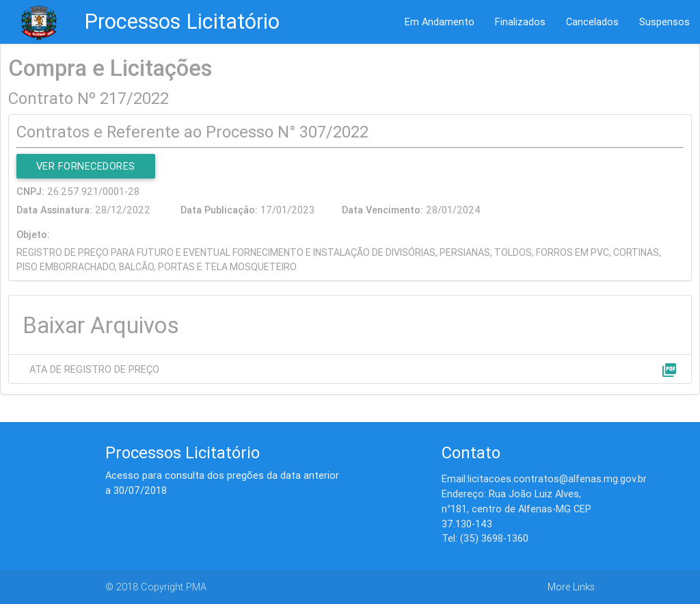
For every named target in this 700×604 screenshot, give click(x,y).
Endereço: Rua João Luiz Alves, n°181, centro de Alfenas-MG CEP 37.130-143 (516, 509)
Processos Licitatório (182, 22)
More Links (571, 587)
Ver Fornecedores (86, 166)
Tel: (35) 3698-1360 (485, 538)
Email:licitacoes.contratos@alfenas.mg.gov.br (544, 478)
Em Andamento (440, 22)
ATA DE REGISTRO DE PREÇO (94, 369)
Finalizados (520, 22)
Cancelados (592, 22)
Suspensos (664, 22)
